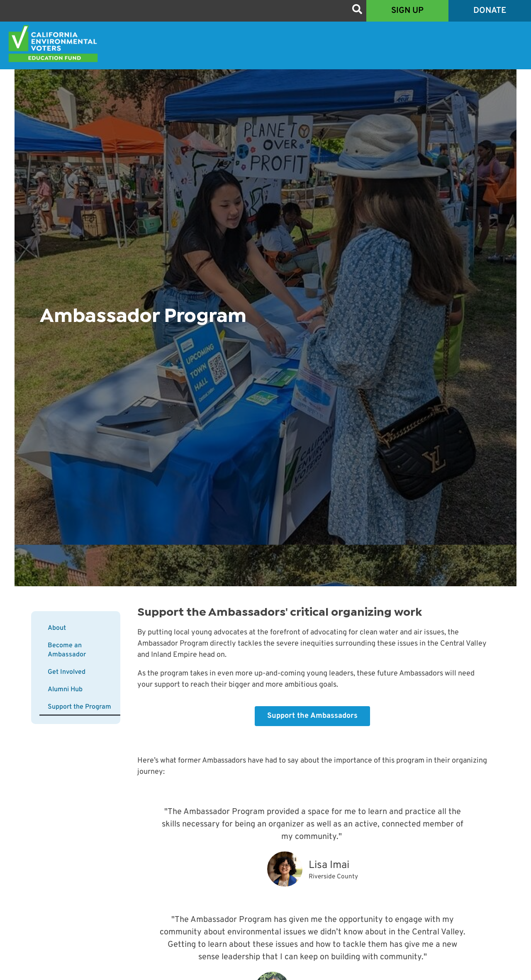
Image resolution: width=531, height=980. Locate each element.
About (57, 628)
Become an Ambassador (67, 650)
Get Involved (67, 672)
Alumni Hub (65, 690)
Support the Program (79, 707)
